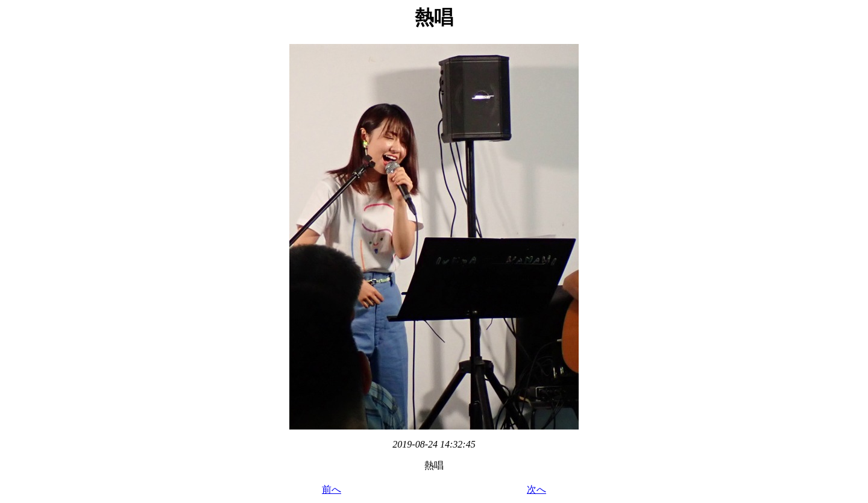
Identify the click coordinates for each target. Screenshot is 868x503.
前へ (332, 489)
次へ (536, 489)
